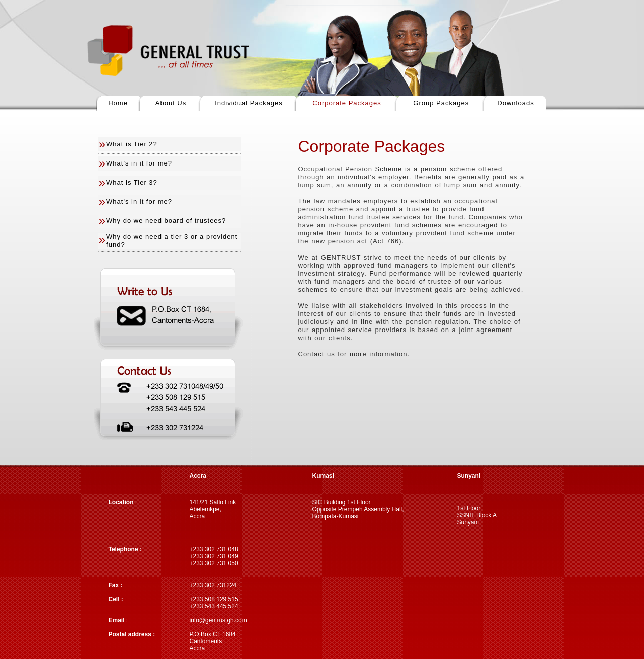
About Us (171, 103)
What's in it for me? (139, 163)
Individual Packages (249, 103)
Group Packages (441, 103)
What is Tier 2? (132, 144)
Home (118, 103)
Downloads (515, 103)
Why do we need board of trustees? (166, 221)
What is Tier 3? (132, 182)
